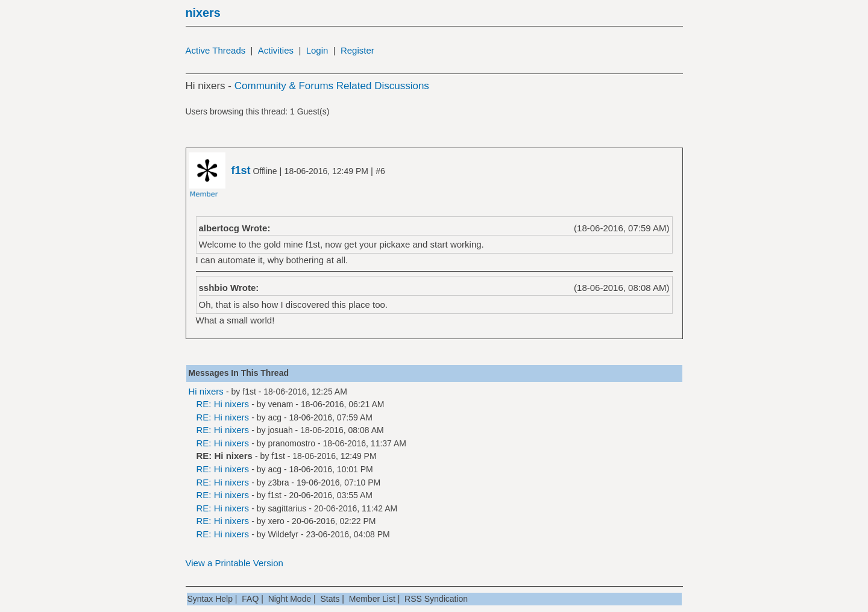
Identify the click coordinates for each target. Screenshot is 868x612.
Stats (330, 599)
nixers (203, 13)
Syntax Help (210, 599)
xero (276, 521)
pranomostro (291, 443)
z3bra (278, 482)
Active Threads (216, 50)
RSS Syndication (436, 599)
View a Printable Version (234, 563)
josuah (280, 430)
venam (280, 404)
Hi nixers (206, 391)
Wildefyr (283, 534)
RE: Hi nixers (223, 404)
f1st (249, 392)
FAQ (250, 599)
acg (275, 417)
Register (357, 50)
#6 (380, 171)
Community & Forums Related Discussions (332, 86)
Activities (276, 50)
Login (317, 50)
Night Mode (290, 599)
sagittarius (287, 508)
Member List (372, 599)
